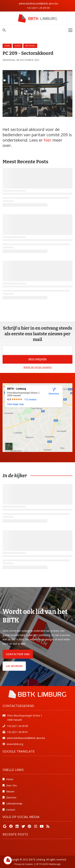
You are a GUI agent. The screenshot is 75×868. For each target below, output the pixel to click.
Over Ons (11, 785)
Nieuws (10, 791)
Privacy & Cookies (24, 864)
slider (18, 46)
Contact (11, 810)
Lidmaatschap (14, 803)
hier (48, 140)
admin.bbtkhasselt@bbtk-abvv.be (38, 3)
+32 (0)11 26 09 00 (38, 8)
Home (7, 46)
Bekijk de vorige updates (38, 367)
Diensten (11, 797)
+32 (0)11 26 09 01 (17, 732)
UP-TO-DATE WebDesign (48, 864)
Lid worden (14, 666)
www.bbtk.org (15, 744)
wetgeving (30, 46)
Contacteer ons (18, 654)
